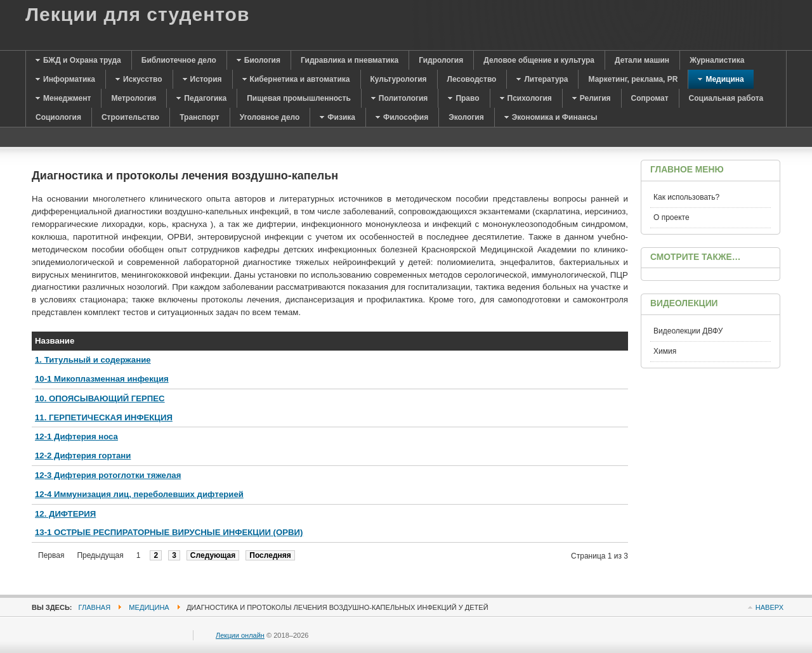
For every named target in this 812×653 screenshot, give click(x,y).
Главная (95, 607)
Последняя (270, 555)
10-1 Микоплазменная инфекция (102, 379)
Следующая (213, 555)
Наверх (769, 607)
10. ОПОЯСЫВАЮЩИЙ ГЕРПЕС (100, 398)
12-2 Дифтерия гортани (83, 456)
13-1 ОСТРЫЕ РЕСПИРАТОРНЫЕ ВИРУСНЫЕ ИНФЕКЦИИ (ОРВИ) (169, 532)
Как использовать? (686, 197)
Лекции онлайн (240, 635)
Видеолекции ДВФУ (688, 331)
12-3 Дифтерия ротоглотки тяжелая (108, 475)
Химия (665, 351)
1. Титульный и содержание (93, 360)
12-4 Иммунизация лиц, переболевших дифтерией (139, 494)
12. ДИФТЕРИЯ (65, 514)
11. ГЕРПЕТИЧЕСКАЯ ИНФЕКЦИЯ (104, 417)
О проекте (671, 217)
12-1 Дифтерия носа (76, 436)
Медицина (149, 607)
